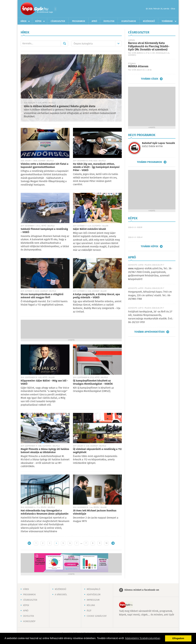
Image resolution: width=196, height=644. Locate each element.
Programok (79, 21)
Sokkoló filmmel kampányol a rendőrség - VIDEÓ (44, 231)
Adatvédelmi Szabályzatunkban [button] (143, 638)
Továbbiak (167, 21)
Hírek (24, 21)
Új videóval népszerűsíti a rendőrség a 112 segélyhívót (97, 451)
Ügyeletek (109, 21)
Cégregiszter (58, 21)
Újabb (29, 543)
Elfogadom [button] (178, 638)
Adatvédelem (94, 595)
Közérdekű (149, 21)
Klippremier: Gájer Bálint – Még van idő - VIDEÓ (44, 382)
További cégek (150, 79)
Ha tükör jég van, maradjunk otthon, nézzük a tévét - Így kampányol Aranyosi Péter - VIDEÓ (96, 167)
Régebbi (113, 543)
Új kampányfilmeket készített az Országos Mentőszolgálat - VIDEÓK (93, 382)
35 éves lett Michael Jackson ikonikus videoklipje (95, 512)
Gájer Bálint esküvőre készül (89, 229)
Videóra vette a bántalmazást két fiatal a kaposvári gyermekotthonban (45, 166)
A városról (61, 595)
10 (106, 543)
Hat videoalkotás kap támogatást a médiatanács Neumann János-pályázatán (45, 512)
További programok (149, 162)
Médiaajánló (93, 589)
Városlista (55, 9)
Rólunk (91, 605)
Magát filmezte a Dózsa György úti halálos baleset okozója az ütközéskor (45, 451)
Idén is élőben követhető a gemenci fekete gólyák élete (60, 106)
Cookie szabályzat (97, 616)
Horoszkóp (29, 621)
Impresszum (93, 600)
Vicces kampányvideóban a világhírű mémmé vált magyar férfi (42, 296)
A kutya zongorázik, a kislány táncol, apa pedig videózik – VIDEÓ (96, 296)
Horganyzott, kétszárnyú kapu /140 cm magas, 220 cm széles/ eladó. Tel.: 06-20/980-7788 (150, 295)
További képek (149, 246)
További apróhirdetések (149, 332)
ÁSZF (89, 611)
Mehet (64, 44)
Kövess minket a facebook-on (142, 590)
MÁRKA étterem (138, 67)
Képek (38, 21)
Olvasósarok (129, 21)
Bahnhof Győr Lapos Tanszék (158, 143)
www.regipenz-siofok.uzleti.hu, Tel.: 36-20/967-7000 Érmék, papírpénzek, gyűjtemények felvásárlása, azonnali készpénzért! (150, 274)
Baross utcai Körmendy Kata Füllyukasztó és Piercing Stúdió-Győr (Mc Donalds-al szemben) (149, 46)
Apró (94, 21)
